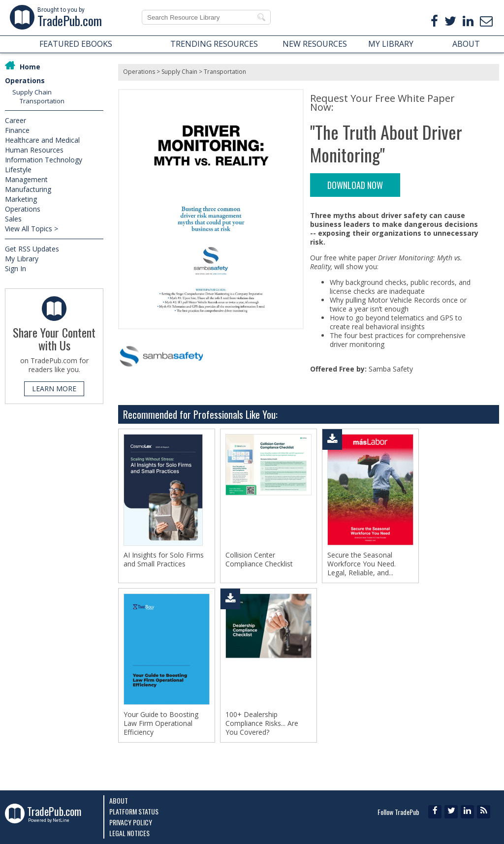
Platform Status (134, 811)
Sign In (16, 268)
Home (30, 67)
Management (26, 179)
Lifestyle (18, 170)
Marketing (21, 199)
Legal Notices (129, 833)
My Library (22, 259)
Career (16, 120)
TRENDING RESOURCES (214, 44)
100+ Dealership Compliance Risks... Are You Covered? (262, 723)
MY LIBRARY (391, 44)
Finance (17, 130)
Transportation (42, 101)
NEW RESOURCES (315, 44)
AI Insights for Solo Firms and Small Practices (164, 560)
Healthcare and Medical (42, 140)
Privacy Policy (131, 822)
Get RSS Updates (32, 249)
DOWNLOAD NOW (355, 185)
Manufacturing (28, 189)
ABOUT (466, 44)
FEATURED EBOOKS (76, 44)
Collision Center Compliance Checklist (259, 560)
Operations (25, 80)
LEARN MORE (54, 389)
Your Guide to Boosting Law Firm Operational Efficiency (161, 723)
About (119, 800)
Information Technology (44, 160)
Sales (13, 219)
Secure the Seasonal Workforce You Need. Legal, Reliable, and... (362, 564)
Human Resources (34, 150)
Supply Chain (32, 92)
